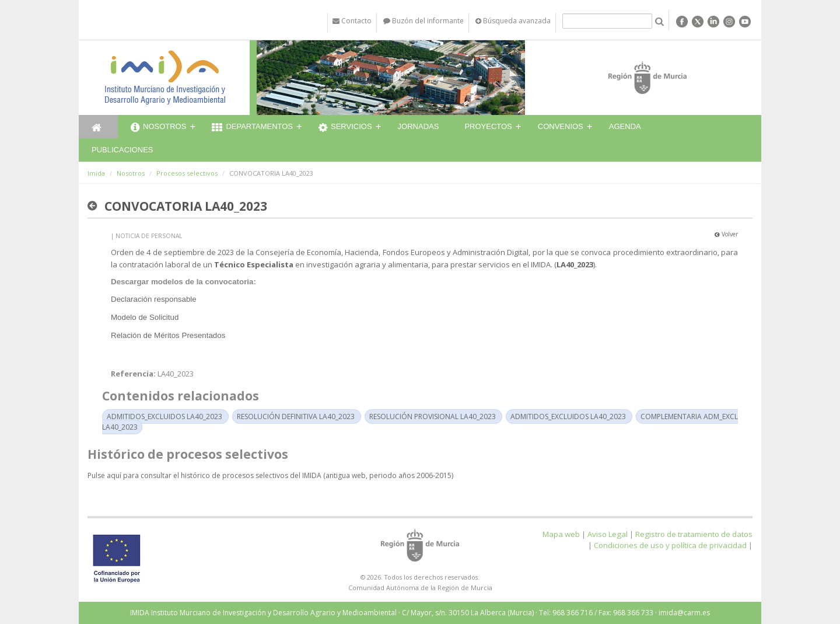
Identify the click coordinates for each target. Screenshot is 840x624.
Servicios (345, 128)
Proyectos (488, 126)
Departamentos (252, 128)
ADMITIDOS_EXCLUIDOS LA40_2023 (164, 416)
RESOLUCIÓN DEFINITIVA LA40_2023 (296, 416)
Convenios (561, 126)
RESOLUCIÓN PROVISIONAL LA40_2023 (433, 416)
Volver (726, 234)
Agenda (625, 126)
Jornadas (419, 126)
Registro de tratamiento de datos (694, 534)
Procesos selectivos (187, 173)
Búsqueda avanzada (513, 21)
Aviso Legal (608, 534)
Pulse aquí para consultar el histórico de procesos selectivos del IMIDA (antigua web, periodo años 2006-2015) (270, 475)
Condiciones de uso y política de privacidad (670, 545)
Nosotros (158, 128)
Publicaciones (122, 150)
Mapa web (561, 534)
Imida (96, 173)
